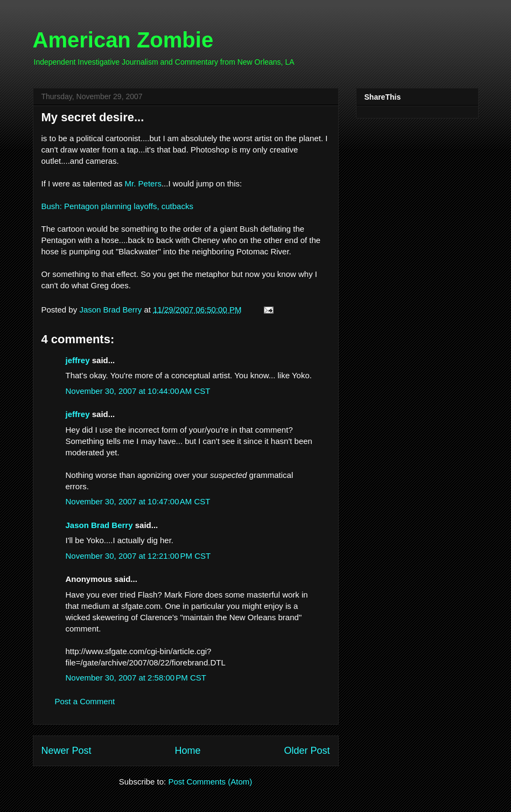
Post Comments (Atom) (210, 782)
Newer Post (66, 751)
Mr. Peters (143, 183)
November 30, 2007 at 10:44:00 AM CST (138, 391)
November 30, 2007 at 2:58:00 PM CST (136, 678)
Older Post (307, 751)
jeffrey (78, 360)
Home (187, 751)
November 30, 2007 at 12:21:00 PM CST (138, 556)
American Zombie (123, 40)
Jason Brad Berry (99, 525)
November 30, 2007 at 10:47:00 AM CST (138, 501)
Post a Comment (85, 701)
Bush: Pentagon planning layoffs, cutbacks (117, 206)
